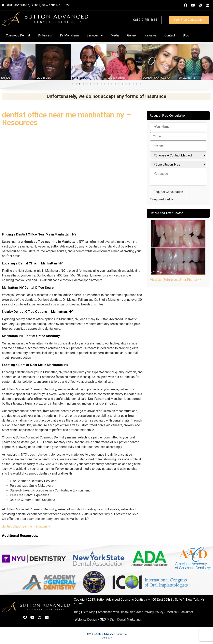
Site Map (89, 612)
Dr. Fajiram (45, 35)
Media (115, 35)
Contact (170, 35)
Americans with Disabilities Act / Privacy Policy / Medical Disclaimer (145, 612)
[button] (73, 84)
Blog (186, 35)
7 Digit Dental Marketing (124, 619)
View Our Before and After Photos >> (176, 280)
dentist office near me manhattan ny (26, 526)
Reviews (151, 35)
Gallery (132, 35)
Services (95, 35)
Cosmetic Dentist (18, 35)
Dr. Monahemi (69, 35)
